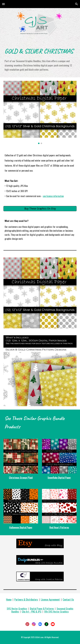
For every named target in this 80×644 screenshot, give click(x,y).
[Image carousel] (40, 112)
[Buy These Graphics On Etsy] (40, 209)
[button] (3, 4)
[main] (40, 51)
